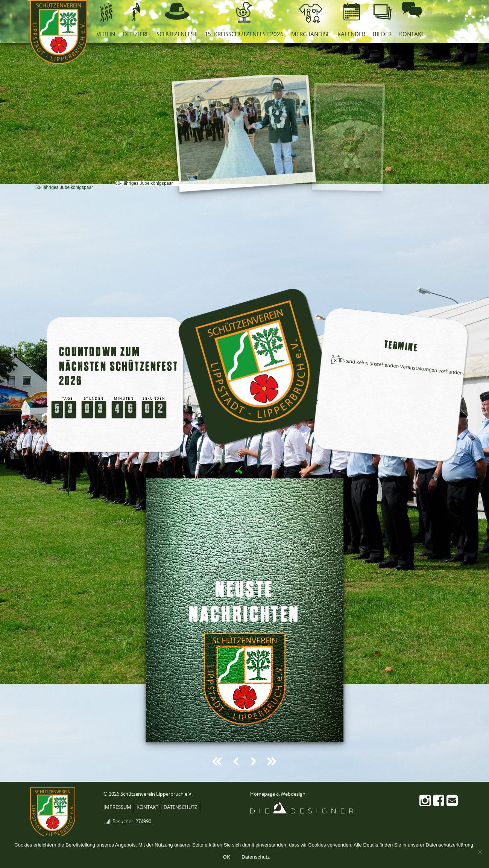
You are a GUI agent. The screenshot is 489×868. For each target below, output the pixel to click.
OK (227, 857)
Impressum (117, 807)
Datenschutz (180, 807)
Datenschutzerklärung (450, 845)
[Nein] (480, 852)
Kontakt (147, 807)
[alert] (399, 366)
